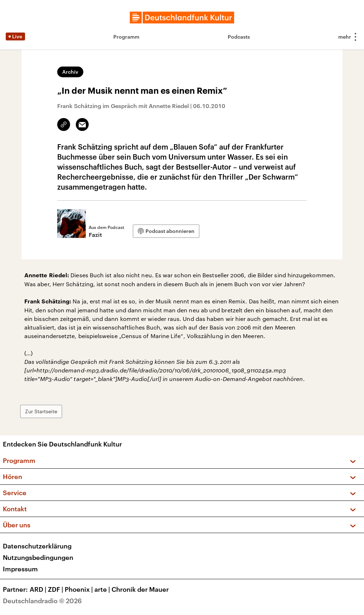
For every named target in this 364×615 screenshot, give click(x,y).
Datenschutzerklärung (37, 546)
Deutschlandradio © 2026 (42, 601)
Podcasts (239, 37)
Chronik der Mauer (140, 589)
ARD (39, 589)
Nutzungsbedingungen (38, 557)
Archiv (70, 72)
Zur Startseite (41, 411)
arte (103, 589)
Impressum (20, 569)
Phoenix (80, 589)
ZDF (56, 589)
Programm (126, 37)
